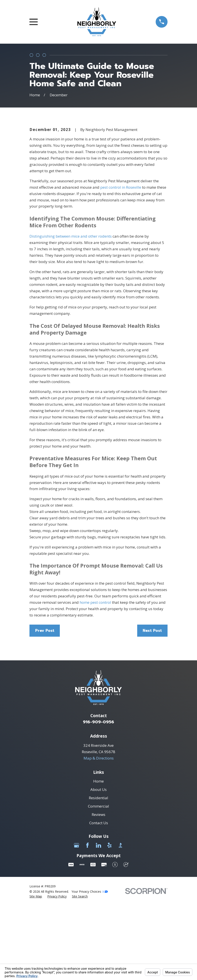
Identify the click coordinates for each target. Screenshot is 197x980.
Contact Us (99, 897)
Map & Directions (99, 833)
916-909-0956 (98, 796)
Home (98, 856)
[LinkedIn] (98, 920)
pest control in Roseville (121, 262)
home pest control (95, 677)
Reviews (98, 889)
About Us (98, 864)
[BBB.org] (120, 920)
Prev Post (45, 705)
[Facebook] (88, 920)
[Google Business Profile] (77, 920)
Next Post (152, 705)
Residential (98, 872)
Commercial (98, 881)
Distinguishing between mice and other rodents (71, 311)
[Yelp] (109, 920)
